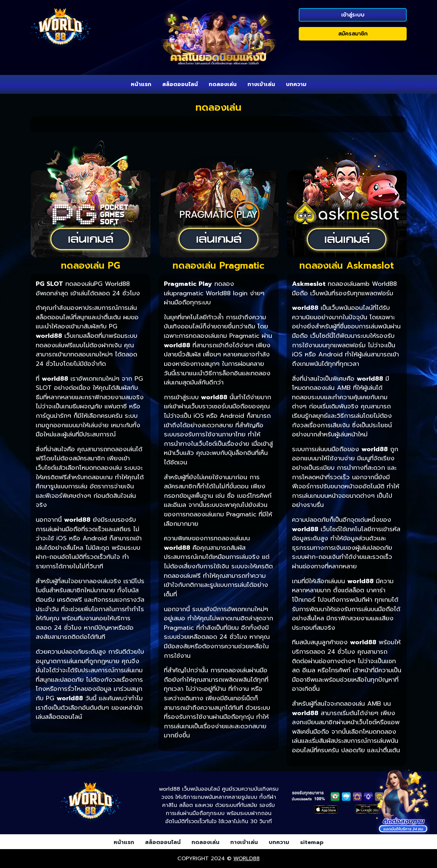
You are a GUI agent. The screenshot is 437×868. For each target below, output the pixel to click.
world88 (246, 859)
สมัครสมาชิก (353, 34)
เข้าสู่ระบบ (353, 15)
